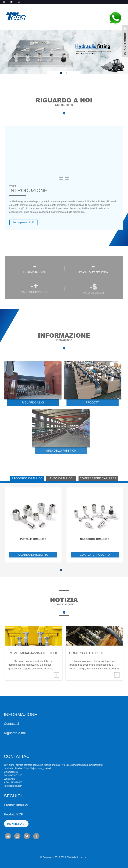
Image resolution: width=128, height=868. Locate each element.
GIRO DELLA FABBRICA (47, 451)
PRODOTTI (81, 403)
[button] (54, 73)
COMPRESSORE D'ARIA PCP (98, 478)
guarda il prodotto (33, 555)
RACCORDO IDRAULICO (27, 478)
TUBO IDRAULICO (61, 478)
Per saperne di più (23, 235)
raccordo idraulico (95, 539)
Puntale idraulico (33, 539)
